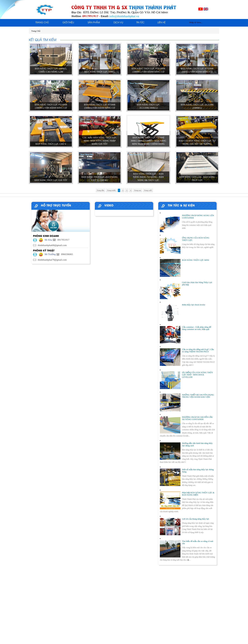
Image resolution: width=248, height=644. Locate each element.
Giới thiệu (68, 23)
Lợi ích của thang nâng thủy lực (196, 519)
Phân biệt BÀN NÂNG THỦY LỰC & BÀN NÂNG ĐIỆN (198, 494)
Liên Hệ (162, 23)
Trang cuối (148, 190)
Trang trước (111, 190)
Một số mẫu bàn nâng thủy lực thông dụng (198, 471)
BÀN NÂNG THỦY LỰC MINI (196, 260)
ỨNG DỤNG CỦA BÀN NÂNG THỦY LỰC (196, 239)
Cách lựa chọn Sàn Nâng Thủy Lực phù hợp (197, 283)
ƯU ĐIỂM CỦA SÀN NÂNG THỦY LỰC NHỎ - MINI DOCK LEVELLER (197, 375)
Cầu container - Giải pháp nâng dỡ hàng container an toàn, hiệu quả (197, 328)
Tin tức (140, 23)
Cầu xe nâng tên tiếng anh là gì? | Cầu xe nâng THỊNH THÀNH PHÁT (198, 350)
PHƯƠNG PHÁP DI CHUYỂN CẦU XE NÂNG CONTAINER (197, 418)
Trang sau (138, 190)
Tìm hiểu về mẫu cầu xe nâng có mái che (198, 542)
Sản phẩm (94, 23)
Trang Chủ (42, 23)
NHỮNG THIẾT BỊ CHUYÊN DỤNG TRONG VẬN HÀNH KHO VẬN (198, 396)
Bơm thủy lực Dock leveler (194, 305)
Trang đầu (101, 190)
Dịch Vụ (118, 23)
